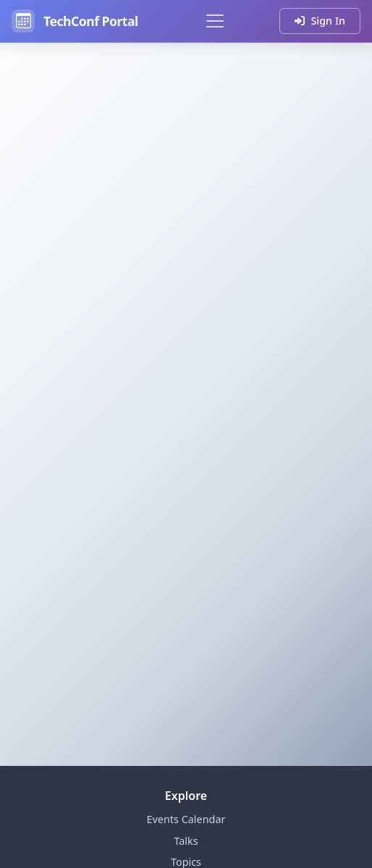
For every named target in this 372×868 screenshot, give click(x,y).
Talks (186, 841)
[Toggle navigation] (215, 21)
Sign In (320, 21)
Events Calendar (186, 819)
